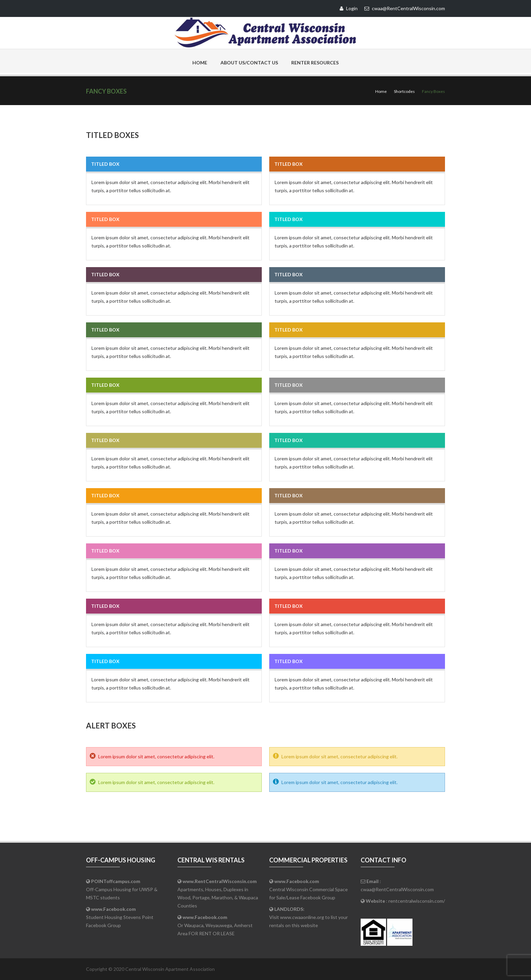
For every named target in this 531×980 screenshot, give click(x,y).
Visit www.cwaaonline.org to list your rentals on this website (309, 917)
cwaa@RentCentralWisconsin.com (397, 889)
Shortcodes (404, 91)
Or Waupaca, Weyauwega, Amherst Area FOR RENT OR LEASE (215, 925)
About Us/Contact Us (249, 63)
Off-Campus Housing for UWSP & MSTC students (122, 889)
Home (200, 63)
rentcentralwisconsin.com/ (417, 901)
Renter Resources (315, 63)
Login (349, 8)
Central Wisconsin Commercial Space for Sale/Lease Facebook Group (309, 889)
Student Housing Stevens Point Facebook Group (120, 917)
